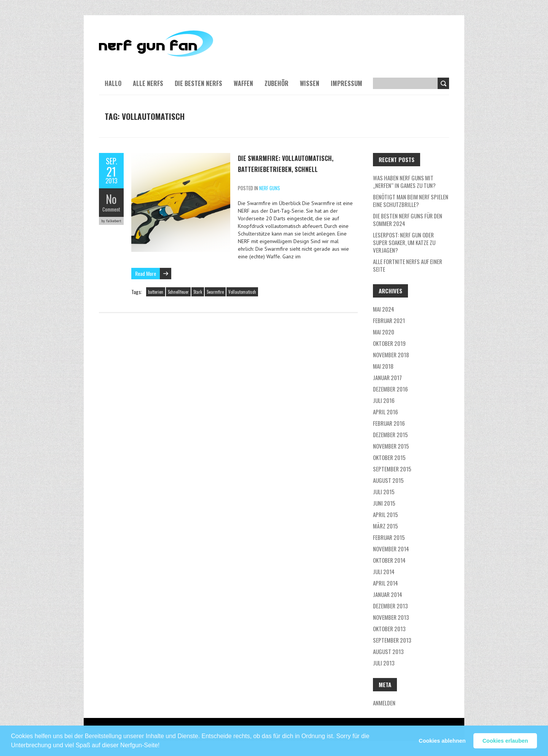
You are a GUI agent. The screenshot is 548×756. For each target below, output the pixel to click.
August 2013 (388, 651)
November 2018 (391, 355)
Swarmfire (215, 292)
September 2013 (392, 640)
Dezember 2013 (390, 606)
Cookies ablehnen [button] (442, 741)
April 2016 (386, 412)
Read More (146, 273)
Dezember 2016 (390, 389)
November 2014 (391, 549)
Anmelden (384, 703)
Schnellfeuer (178, 292)
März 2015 (386, 526)
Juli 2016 (384, 400)
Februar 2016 (389, 423)
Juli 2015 (384, 492)
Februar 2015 (389, 537)
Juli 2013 (384, 663)
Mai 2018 (383, 366)
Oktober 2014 (389, 560)
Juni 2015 (384, 503)
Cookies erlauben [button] (505, 741)
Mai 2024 (384, 309)
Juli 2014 (384, 571)
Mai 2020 (384, 332)
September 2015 (392, 469)
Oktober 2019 (389, 343)
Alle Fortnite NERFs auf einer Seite (408, 265)
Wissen (310, 83)
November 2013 (391, 617)
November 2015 (391, 446)
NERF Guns (270, 188)
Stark (198, 292)
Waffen (243, 83)
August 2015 (388, 480)
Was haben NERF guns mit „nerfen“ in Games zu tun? (404, 181)
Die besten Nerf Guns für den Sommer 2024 (408, 220)
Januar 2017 (387, 377)
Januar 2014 (388, 594)
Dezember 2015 (390, 435)
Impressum (346, 83)
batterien (156, 292)
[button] (162, 742)
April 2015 (386, 514)
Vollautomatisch (242, 292)
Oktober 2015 (389, 457)
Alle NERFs (148, 83)
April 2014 (386, 583)
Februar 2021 (389, 320)
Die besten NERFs (198, 83)
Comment (111, 209)
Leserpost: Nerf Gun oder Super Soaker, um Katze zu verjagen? (404, 242)
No (111, 199)
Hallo (113, 83)
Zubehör (276, 83)
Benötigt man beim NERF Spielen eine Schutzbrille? (411, 201)
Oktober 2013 (389, 629)
